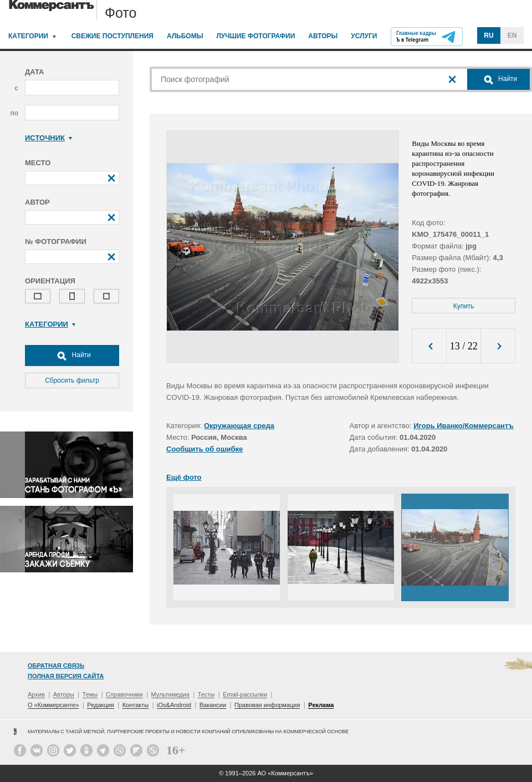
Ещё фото (184, 477)
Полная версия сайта (66, 676)
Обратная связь (56, 666)
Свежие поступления (112, 36)
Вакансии (213, 705)
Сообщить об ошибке (204, 449)
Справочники (124, 694)
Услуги (364, 36)
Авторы (323, 36)
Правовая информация (267, 705)
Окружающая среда (239, 426)
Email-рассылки (245, 694)
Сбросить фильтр (72, 380)
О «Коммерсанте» (53, 705)
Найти (72, 356)
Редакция (100, 705)
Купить (464, 306)
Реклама (321, 705)
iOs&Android (174, 705)
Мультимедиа (170, 694)
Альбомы (185, 36)
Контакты (136, 705)
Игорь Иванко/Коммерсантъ (464, 426)
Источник (48, 138)
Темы (90, 694)
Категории (28, 36)
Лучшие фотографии (255, 36)
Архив (36, 694)
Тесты (206, 694)
